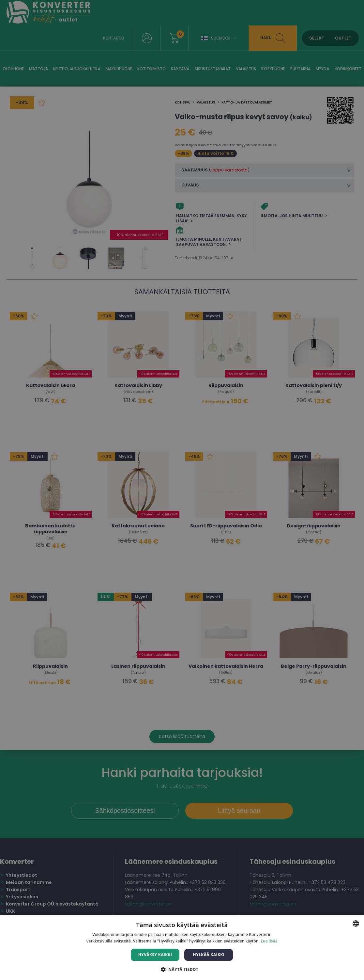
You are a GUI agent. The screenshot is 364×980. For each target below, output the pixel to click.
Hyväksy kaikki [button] (155, 955)
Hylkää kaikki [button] (209, 955)
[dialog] (182, 490)
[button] (182, 969)
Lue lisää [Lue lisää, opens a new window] (269, 941)
